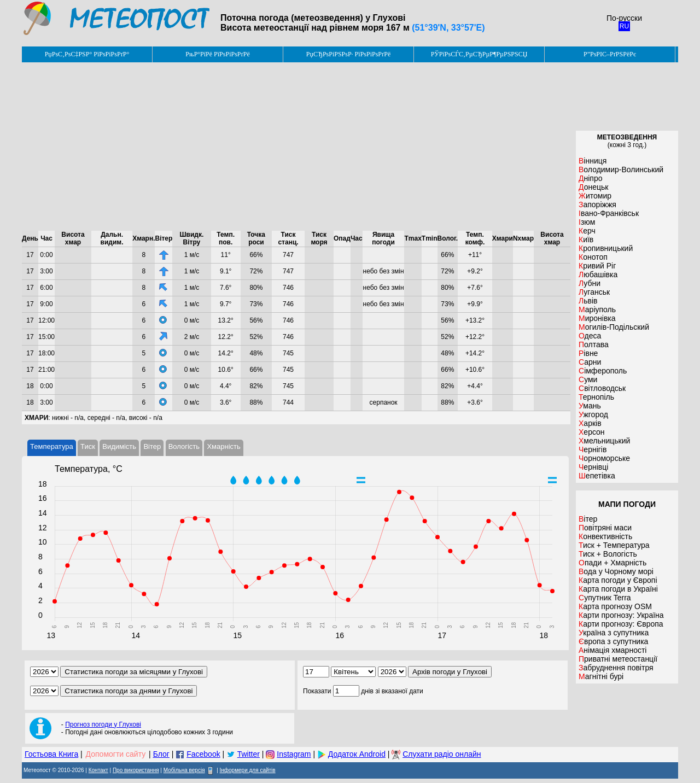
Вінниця (593, 161)
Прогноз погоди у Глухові (103, 724)
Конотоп (593, 257)
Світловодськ (602, 388)
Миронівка (597, 318)
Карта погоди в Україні (618, 589)
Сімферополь (603, 371)
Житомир (595, 196)
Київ (586, 239)
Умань (590, 406)
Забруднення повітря (616, 668)
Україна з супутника (614, 633)
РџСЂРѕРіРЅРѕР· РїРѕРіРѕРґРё (348, 54)
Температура (52, 446)
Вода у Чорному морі (616, 571)
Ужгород (593, 414)
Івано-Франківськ (609, 213)
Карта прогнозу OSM (615, 606)
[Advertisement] (296, 147)
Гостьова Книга (51, 754)
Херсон (592, 432)
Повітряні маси (605, 528)
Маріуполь (597, 309)
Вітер (152, 446)
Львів (588, 301)
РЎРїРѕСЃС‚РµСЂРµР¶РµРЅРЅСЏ (479, 54)
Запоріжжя (597, 204)
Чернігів (593, 449)
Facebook (203, 754)
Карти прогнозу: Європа (621, 624)
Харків (590, 423)
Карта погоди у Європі (618, 580)
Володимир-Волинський (621, 170)
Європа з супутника (613, 641)
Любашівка (598, 274)
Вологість (184, 446)
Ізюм (587, 222)
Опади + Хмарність (612, 563)
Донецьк (593, 187)
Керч (587, 231)
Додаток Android (357, 754)
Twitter (249, 754)
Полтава (594, 344)
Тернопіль (596, 397)
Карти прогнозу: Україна (621, 615)
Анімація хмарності (612, 650)
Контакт (98, 770)
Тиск (88, 446)
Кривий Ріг (597, 266)
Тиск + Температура (614, 545)
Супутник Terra (605, 598)
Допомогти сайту (116, 754)
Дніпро (590, 178)
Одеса (590, 336)
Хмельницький (604, 441)
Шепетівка (597, 476)
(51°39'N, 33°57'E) (448, 28)
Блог (161, 754)
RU (624, 26)
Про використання (136, 770)
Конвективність (605, 536)
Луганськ (594, 292)
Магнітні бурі (601, 676)
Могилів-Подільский (614, 327)
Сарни (590, 362)
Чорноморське (604, 458)
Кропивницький (606, 248)
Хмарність (223, 446)
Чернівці (593, 467)
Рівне (588, 353)
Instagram (294, 754)
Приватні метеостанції (618, 659)
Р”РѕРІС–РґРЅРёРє (610, 54)
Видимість (119, 446)
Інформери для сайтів (248, 770)
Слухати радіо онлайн (442, 754)
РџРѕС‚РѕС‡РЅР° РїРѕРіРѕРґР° (87, 54)
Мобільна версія (184, 770)
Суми (588, 379)
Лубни (590, 283)
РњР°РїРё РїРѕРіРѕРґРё (217, 54)
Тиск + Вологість (608, 554)
